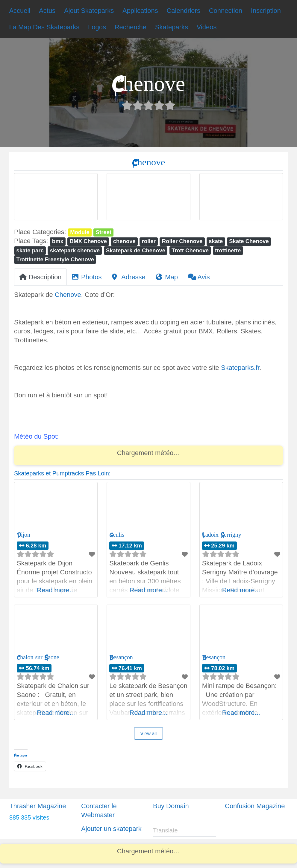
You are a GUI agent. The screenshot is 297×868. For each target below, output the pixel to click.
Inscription (266, 11)
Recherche (131, 27)
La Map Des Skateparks (44, 27)
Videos (207, 27)
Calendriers (183, 11)
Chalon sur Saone (38, 657)
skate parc (30, 250)
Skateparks (172, 27)
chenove (124, 241)
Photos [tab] (87, 277)
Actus (47, 11)
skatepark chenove (75, 250)
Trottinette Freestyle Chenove (55, 259)
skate (216, 241)
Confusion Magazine (255, 806)
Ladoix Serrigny (222, 535)
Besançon (121, 657)
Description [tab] (40, 277)
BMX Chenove (88, 241)
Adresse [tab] (129, 277)
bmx (58, 241)
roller (149, 241)
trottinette (228, 250)
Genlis (117, 535)
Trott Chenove (190, 250)
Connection (226, 11)
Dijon (24, 535)
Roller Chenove (182, 241)
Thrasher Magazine (38, 806)
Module (80, 232)
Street (104, 232)
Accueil (20, 11)
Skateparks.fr (240, 368)
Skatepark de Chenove (136, 250)
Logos (97, 27)
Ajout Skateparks (89, 11)
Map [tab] (167, 277)
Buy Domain (171, 806)
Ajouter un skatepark (111, 829)
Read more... (56, 590)
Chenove (68, 295)
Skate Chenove (249, 241)
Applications (140, 11)
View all (149, 734)
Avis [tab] (199, 277)
